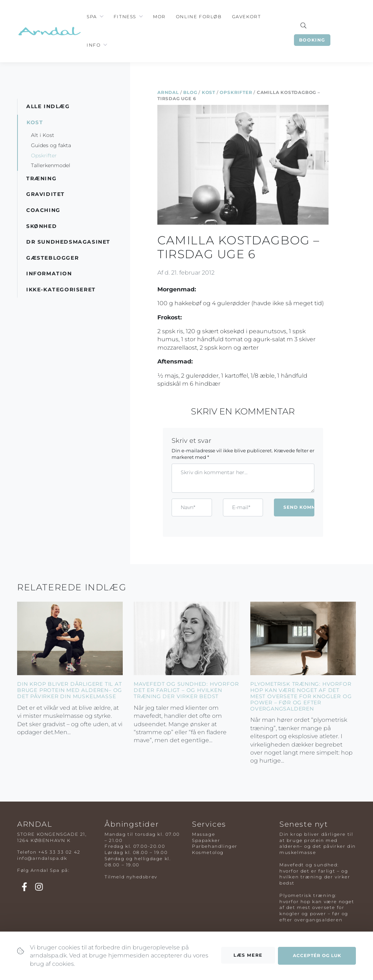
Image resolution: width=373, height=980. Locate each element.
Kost (209, 92)
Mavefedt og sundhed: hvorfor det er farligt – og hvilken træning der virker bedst (186, 690)
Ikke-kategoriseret (61, 290)
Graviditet (46, 194)
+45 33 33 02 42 (59, 852)
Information (49, 273)
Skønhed (42, 226)
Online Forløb (199, 17)
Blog (190, 92)
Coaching (43, 210)
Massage (203, 834)
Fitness (125, 17)
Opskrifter (236, 92)
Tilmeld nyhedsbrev (131, 877)
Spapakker (206, 840)
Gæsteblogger (52, 258)
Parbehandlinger (215, 846)
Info (94, 45)
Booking (312, 40)
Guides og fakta (51, 145)
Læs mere (248, 955)
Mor (159, 17)
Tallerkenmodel (51, 165)
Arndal (168, 92)
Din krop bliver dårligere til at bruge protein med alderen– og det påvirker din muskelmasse (70, 690)
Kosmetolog (208, 852)
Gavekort (247, 17)
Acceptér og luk (317, 956)
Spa (92, 17)
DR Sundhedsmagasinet (68, 242)
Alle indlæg (48, 106)
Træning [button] (41, 178)
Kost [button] (35, 122)
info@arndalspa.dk (42, 858)
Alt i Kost (43, 135)
